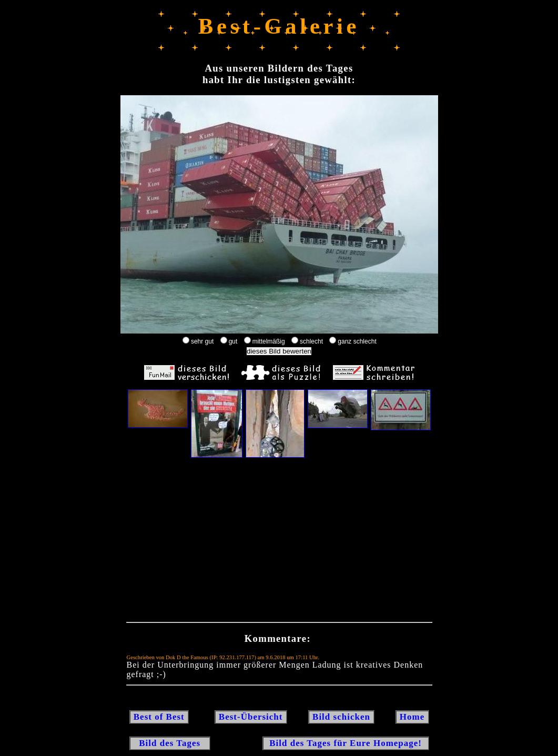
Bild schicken (341, 717)
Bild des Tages (170, 743)
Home (412, 717)
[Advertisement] (279, 542)
